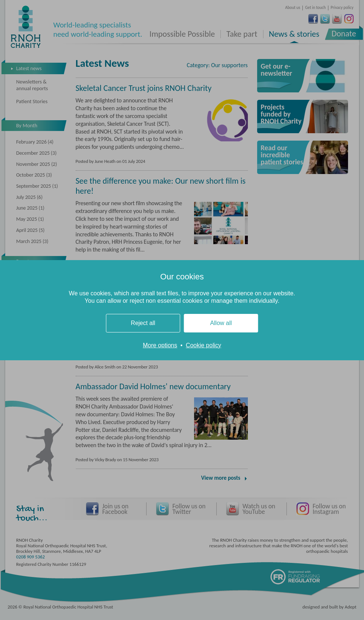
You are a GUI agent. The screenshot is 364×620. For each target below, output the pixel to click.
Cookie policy (204, 345)
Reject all (143, 323)
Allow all (221, 323)
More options (160, 345)
